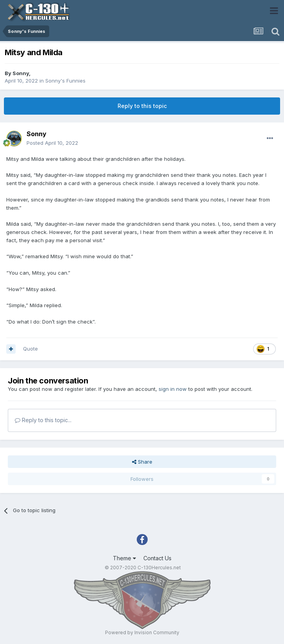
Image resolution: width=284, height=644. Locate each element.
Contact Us (157, 558)
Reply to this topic (142, 106)
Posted (52, 143)
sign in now (173, 389)
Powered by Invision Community (142, 632)
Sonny (21, 73)
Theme (124, 558)
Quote (30, 349)
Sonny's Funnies (65, 81)
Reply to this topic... (43, 420)
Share (142, 462)
